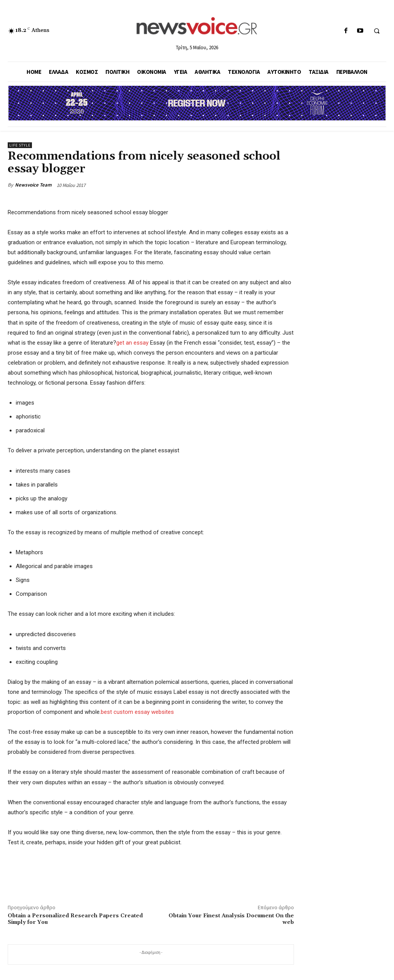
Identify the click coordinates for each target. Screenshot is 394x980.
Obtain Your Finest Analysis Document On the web (231, 919)
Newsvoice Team (33, 185)
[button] (377, 31)
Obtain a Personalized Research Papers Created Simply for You (75, 919)
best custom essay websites (137, 712)
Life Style (20, 145)
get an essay (132, 343)
